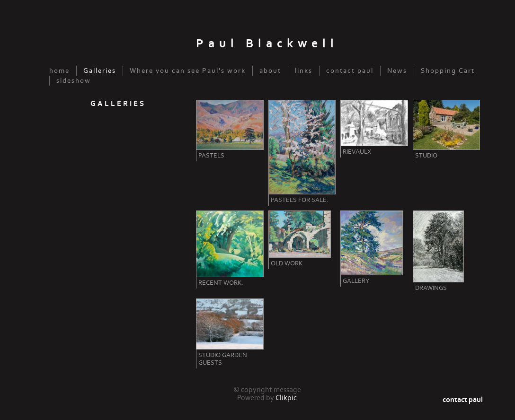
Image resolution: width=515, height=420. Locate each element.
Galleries (100, 71)
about (270, 71)
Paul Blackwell (267, 44)
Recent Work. (221, 283)
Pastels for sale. (300, 200)
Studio (426, 156)
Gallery (356, 281)
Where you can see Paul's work (188, 71)
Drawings (431, 288)
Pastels (211, 156)
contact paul (350, 71)
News (397, 71)
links (304, 71)
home (59, 71)
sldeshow (74, 81)
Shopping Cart (448, 71)
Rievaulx (357, 152)
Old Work (287, 263)
